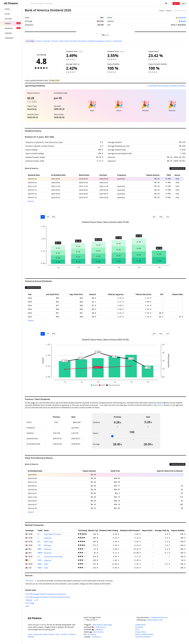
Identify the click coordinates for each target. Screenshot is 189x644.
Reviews (31, 637)
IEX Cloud (30, 581)
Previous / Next (57, 41)
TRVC (40, 560)
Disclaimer (139, 627)
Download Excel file (177, 168)
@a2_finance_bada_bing (102, 625)
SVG (154, 217)
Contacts (72, 634)
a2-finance (96, 637)
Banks (184, 21)
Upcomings (30, 41)
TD (39, 557)
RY (39, 534)
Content (64, 634)
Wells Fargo (48, 542)
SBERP (40, 553)
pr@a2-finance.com (155, 620)
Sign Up (176, 3)
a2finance (99, 629)
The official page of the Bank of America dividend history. (49, 597)
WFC (39, 542)
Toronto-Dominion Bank (53, 557)
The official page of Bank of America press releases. (46, 594)
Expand (31, 201)
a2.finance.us (101, 627)
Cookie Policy (140, 625)
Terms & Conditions (143, 637)
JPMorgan (48, 545)
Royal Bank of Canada (52, 534)
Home (162, 11)
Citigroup (47, 538)
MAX (54, 217)
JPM (39, 545)
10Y (48, 217)
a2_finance (92, 634)
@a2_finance (98, 632)
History (39, 41)
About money (49, 634)
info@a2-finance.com (159, 617)
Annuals (47, 41)
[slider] (112, 436)
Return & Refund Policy (144, 634)
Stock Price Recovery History (76, 41)
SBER (40, 549)
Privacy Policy (140, 632)
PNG (160, 217)
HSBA (40, 568)
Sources (108, 41)
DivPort (160, 405)
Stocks (169, 11)
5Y (43, 217)
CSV (167, 217)
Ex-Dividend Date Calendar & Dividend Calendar (167, 86)
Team (57, 634)
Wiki (28, 606)
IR (38, 600)
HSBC (40, 564)
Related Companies (96, 41)
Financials (182, 18)
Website (30, 600)
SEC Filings (30, 603)
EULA (137, 629)
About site (38, 634)
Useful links (118, 41)
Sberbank (48, 549)
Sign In (184, 3)
